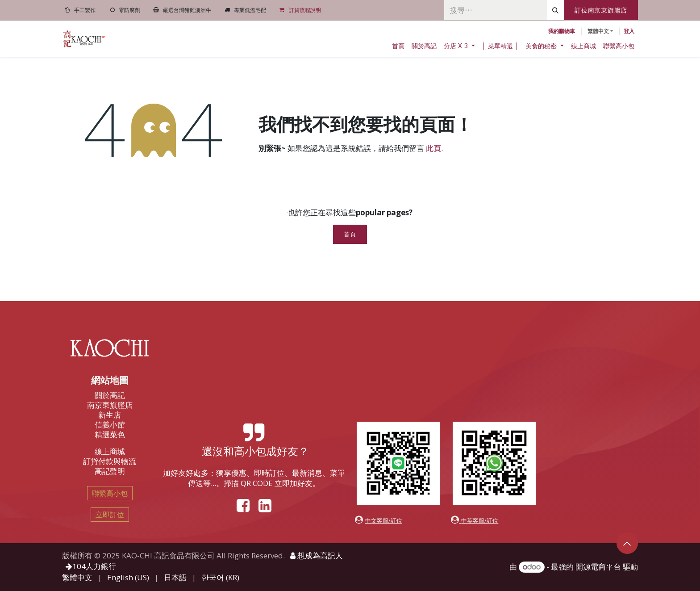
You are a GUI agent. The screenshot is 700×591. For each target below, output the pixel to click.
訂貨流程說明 (305, 10)
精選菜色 (110, 434)
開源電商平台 (598, 567)
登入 (629, 31)
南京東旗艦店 (110, 405)
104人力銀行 (91, 566)
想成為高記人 (317, 555)
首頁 (350, 234)
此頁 (433, 148)
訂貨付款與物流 (110, 461)
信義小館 (110, 425)
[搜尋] (555, 10)
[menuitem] (398, 46)
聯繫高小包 (110, 493)
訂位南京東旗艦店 (601, 10)
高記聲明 (110, 471)
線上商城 (110, 451)
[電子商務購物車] (562, 31)
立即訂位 (110, 515)
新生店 (110, 415)
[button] (627, 543)
